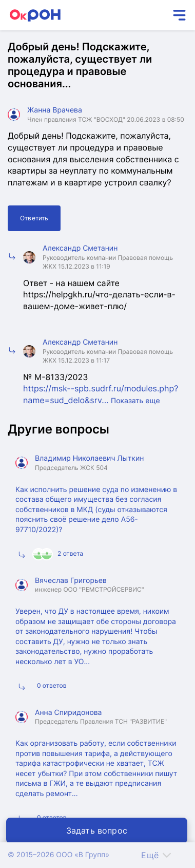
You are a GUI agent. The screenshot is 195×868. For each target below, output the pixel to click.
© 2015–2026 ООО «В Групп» (59, 855)
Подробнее (163, 555)
